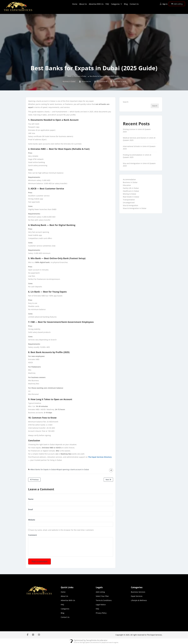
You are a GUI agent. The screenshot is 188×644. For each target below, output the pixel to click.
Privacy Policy (101, 613)
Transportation (129, 200)
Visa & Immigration (131, 205)
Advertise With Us (96, 4)
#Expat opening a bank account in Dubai (73, 469)
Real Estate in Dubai (131, 197)
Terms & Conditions (104, 600)
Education (127, 185)
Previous (34, 480)
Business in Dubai (80, 76)
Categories (115, 4)
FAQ (107, 4)
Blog (126, 4)
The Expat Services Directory (100, 457)
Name (31, 499)
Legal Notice (101, 605)
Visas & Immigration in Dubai (135, 208)
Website (32, 520)
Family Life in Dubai (131, 188)
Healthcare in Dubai (131, 191)
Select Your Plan (102, 596)
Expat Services (137, 596)
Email (31, 509)
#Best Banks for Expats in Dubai (43, 469)
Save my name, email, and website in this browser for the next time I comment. (62, 530)
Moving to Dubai (129, 194)
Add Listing (177, 4)
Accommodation (129, 179)
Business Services (138, 592)
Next (108, 480)
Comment (32, 535)
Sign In (165, 4)
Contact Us (134, 4)
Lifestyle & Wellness (139, 600)
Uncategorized (129, 203)
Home (75, 4)
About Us (83, 4)
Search (126, 102)
